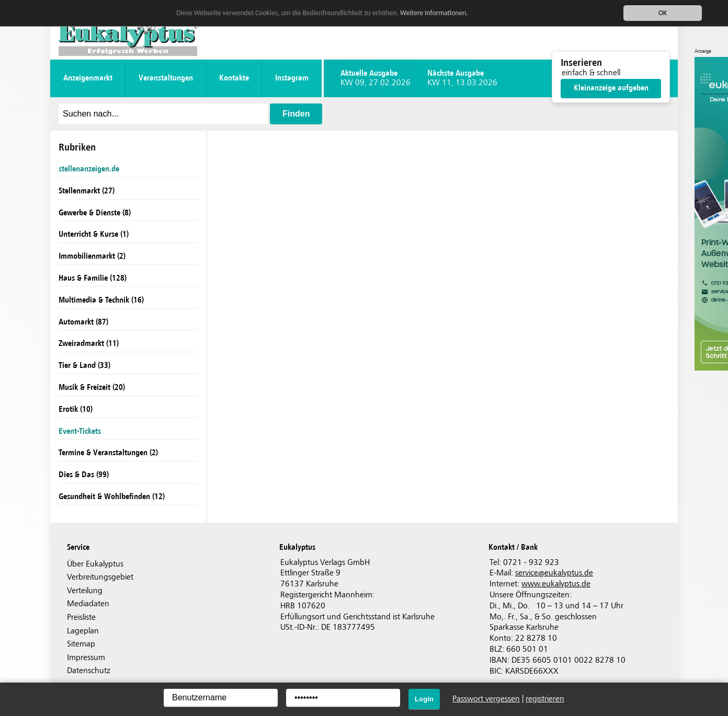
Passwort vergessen (486, 699)
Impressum (86, 658)
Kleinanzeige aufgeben (611, 88)
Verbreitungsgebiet (100, 577)
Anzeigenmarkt (88, 78)
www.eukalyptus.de (556, 584)
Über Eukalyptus (95, 564)
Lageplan (83, 631)
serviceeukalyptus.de (554, 573)
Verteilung (85, 591)
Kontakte (234, 78)
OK (663, 13)
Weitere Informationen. (434, 12)
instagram (292, 78)
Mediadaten (88, 604)
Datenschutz (89, 671)
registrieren (545, 699)
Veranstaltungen (166, 78)
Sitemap (81, 644)
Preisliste (81, 617)
